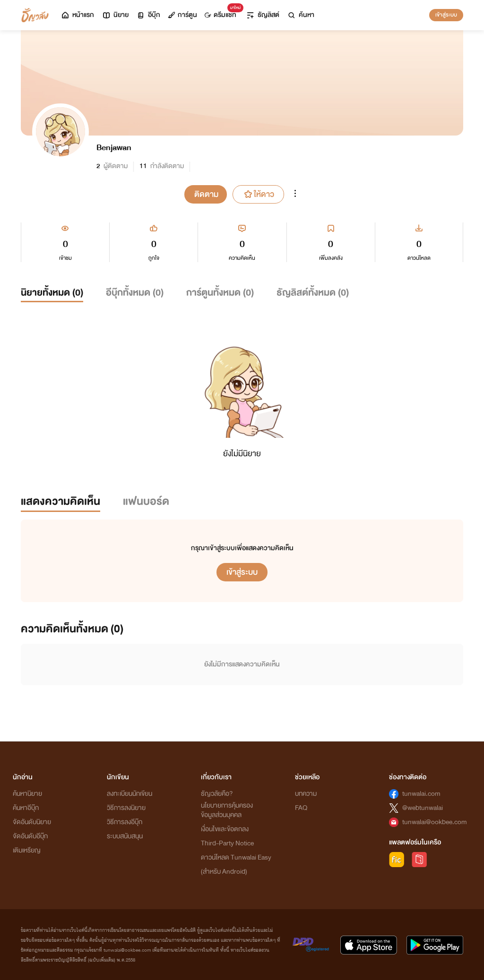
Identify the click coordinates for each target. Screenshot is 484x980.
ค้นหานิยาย (27, 794)
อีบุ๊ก (148, 15)
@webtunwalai (423, 808)
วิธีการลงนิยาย (126, 808)
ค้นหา (301, 15)
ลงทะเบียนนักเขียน (130, 794)
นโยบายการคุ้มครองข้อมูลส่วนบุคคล (227, 810)
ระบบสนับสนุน (125, 836)
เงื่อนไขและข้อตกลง (225, 829)
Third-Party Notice (227, 843)
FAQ (301, 808)
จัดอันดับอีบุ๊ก (30, 836)
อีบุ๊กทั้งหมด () (135, 293)
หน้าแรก (77, 15)
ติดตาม (206, 194)
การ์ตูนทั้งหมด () (220, 293)
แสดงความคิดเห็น (60, 501)
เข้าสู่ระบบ (446, 15)
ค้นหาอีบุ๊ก (26, 808)
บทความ (306, 794)
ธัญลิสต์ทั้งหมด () (313, 293)
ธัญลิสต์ (263, 15)
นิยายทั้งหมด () (52, 293)
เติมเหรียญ (27, 850)
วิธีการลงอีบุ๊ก (125, 822)
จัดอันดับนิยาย (32, 822)
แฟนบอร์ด (146, 501)
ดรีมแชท (222, 13)
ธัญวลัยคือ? (217, 794)
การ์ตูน (182, 15)
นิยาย (115, 15)
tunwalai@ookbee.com (435, 822)
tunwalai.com (421, 794)
